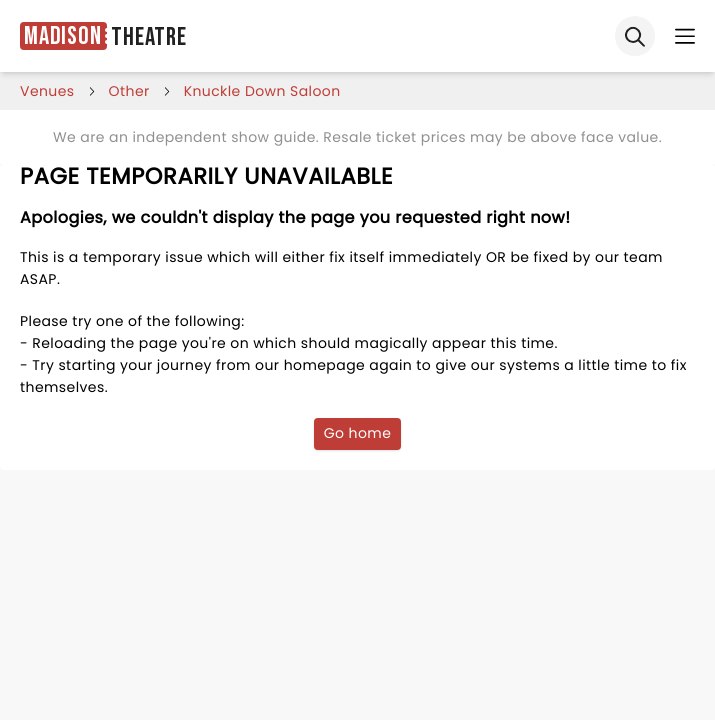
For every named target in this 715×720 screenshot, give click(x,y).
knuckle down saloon (262, 91)
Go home (358, 433)
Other (129, 91)
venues (47, 91)
